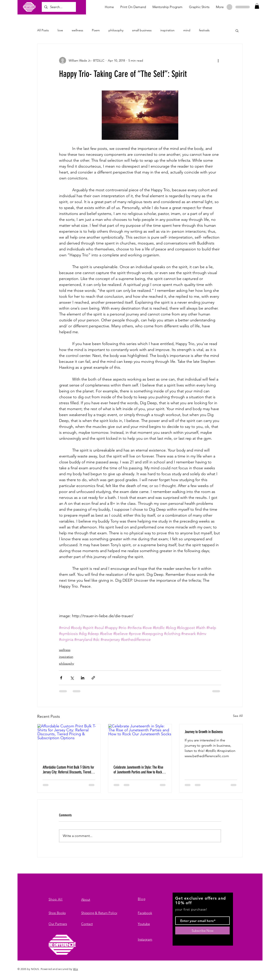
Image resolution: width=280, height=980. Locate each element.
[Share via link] (93, 678)
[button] (257, 6)
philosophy (116, 30)
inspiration (167, 30)
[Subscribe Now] (202, 930)
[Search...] (58, 7)
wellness (77, 30)
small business (142, 30)
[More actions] (218, 60)
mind (187, 30)
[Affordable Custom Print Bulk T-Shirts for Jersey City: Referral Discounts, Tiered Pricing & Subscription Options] (69, 742)
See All (238, 716)
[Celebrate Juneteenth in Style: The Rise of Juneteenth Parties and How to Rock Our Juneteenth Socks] (140, 742)
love (60, 30)
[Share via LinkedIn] (83, 678)
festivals (204, 30)
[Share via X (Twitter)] (72, 678)
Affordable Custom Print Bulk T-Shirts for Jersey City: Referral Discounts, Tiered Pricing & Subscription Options (68, 770)
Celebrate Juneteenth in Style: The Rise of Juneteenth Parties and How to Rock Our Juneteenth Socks (138, 770)
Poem (96, 30)
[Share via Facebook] (61, 678)
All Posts (43, 30)
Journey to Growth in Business (204, 732)
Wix (75, 969)
